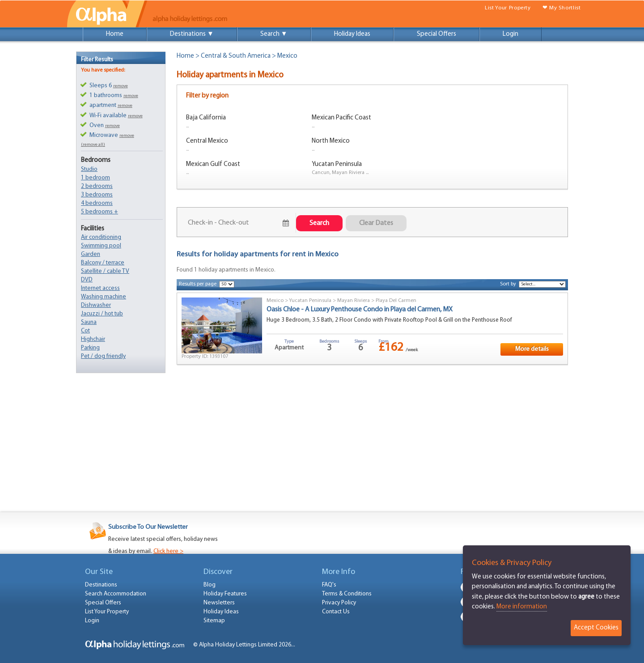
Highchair (93, 339)
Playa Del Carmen (396, 301)
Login (511, 34)
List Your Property (508, 8)
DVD (87, 280)
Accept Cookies (596, 628)
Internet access (100, 288)
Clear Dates (376, 223)
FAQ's (329, 585)
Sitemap (214, 621)
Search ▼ (274, 34)
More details (532, 349)
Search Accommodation (116, 594)
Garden (91, 254)
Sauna (89, 322)
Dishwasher (96, 305)
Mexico (275, 301)
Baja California (206, 118)
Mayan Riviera (354, 301)
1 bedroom (95, 178)
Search (319, 223)
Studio (89, 169)
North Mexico (331, 141)
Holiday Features (225, 594)
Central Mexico (207, 141)
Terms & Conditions (347, 594)
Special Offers (436, 34)
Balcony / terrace (103, 263)
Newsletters (219, 603)
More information (522, 607)
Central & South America (236, 56)
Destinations (101, 585)
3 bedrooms (97, 195)
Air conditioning (101, 237)
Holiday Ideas (352, 34)
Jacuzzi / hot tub (102, 314)
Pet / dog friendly (103, 356)
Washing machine (104, 297)
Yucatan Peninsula (337, 164)
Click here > (168, 551)
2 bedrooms (97, 186)
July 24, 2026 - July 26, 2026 (233, 223)
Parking (90, 348)
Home (115, 34)
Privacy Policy (339, 603)
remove (121, 86)
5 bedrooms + (100, 212)
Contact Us (336, 612)
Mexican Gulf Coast (213, 164)
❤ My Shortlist (562, 8)
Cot (85, 331)
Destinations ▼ (192, 34)
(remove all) (93, 145)
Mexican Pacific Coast (341, 118)
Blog (210, 585)
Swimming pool (101, 246)
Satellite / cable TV (105, 271)
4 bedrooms (97, 203)
